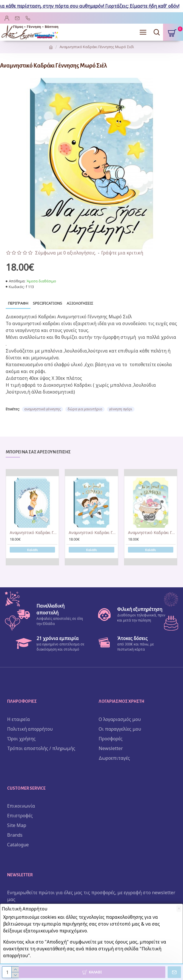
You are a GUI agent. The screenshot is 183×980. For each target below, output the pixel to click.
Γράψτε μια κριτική (122, 253)
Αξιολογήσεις (80, 303)
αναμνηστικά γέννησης (42, 409)
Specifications (47, 303)
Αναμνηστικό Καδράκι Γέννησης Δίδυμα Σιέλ (92, 533)
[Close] (179, 909)
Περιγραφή (18, 303)
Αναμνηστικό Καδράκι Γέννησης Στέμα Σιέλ (33, 533)
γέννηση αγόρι (121, 409)
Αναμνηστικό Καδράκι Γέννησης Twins (152, 533)
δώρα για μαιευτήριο (85, 409)
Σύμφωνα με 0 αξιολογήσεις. (66, 253)
